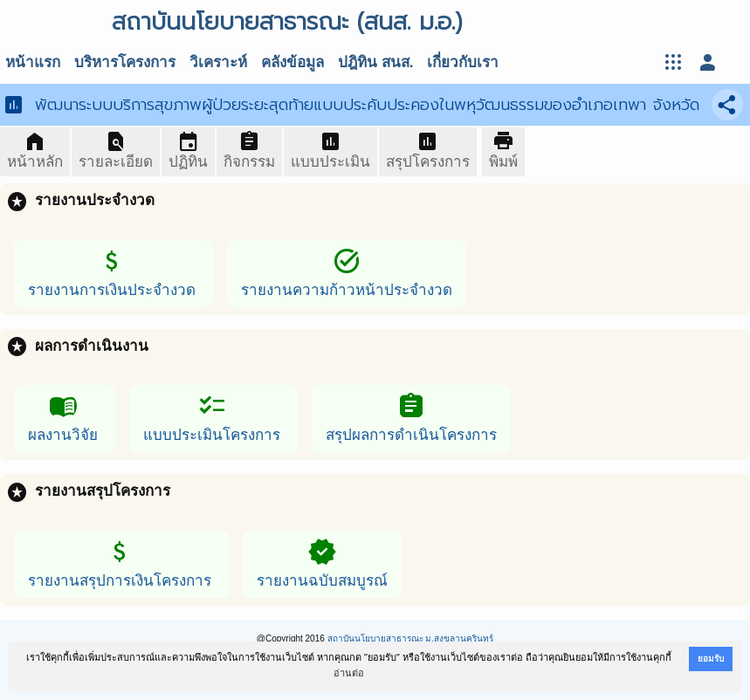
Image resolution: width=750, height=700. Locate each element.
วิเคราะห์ (218, 62)
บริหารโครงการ (125, 62)
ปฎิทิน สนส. (375, 62)
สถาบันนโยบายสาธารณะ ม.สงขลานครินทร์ (411, 638)
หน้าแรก (33, 62)
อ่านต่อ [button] (349, 673)
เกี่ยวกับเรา (463, 62)
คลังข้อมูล (292, 62)
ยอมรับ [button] (711, 659)
